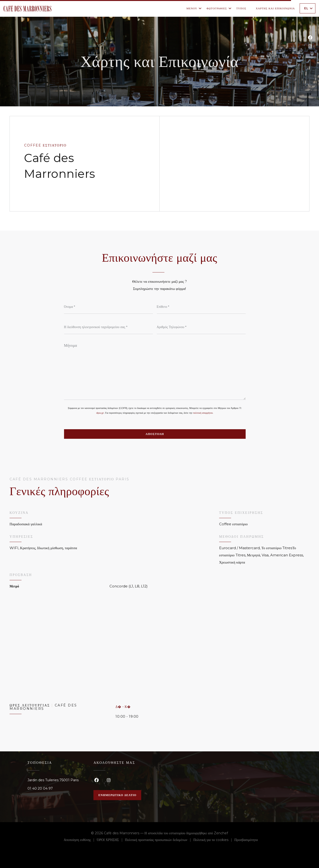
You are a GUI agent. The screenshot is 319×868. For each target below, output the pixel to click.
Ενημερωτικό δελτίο (117, 795)
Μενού (194, 8)
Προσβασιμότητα (246, 840)
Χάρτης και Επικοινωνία (275, 8)
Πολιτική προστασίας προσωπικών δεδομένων (159, 840)
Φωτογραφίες (219, 8)
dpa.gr (100, 413)
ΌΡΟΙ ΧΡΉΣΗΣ (111, 840)
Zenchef (221, 833)
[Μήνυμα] (155, 370)
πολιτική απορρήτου (203, 413)
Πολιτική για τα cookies (214, 840)
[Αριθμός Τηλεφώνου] (201, 327)
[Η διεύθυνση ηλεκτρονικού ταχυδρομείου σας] (108, 327)
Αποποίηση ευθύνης (80, 840)
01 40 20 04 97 (40, 788)
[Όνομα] (108, 307)
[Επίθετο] (201, 307)
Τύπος (241, 8)
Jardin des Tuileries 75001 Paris (53, 780)
